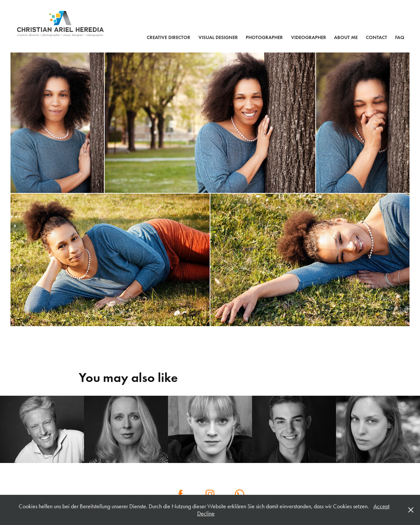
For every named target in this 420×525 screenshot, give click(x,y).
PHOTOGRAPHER (264, 37)
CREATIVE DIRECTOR (168, 37)
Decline (206, 514)
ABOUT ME (346, 37)
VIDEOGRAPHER (309, 37)
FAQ (400, 37)
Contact (377, 37)
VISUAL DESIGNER (218, 37)
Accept (381, 506)
